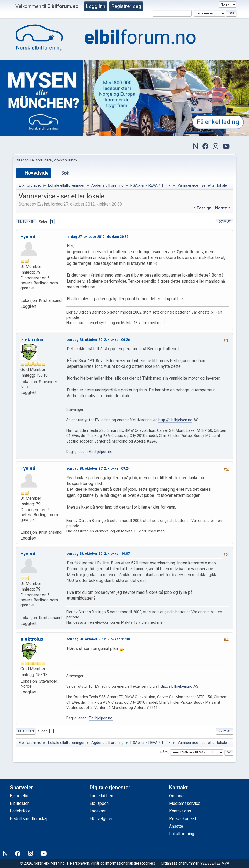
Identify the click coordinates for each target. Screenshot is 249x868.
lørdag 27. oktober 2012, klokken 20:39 (97, 237)
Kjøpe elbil (20, 796)
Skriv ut (225, 222)
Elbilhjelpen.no (101, 452)
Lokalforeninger (184, 834)
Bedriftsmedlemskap (29, 819)
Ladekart (98, 811)
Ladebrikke (20, 811)
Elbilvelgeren (101, 819)
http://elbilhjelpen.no (175, 420)
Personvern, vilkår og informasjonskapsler (105, 863)
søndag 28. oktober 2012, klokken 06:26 (98, 340)
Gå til (164, 753)
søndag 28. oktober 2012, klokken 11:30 (98, 639)
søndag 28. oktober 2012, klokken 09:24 (98, 468)
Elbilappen (99, 803)
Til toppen (26, 731)
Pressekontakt (183, 819)
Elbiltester (19, 803)
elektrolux (32, 340)
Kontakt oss (180, 811)
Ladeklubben (101, 796)
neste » (223, 208)
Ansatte (176, 826)
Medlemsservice (185, 803)
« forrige (203, 208)
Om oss (176, 796)
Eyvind (28, 237)
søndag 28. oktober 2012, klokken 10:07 (98, 554)
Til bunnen (26, 222)
